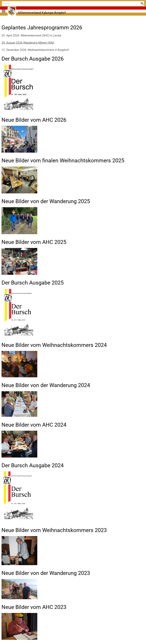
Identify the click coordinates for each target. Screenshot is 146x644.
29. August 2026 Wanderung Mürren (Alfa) (28, 43)
